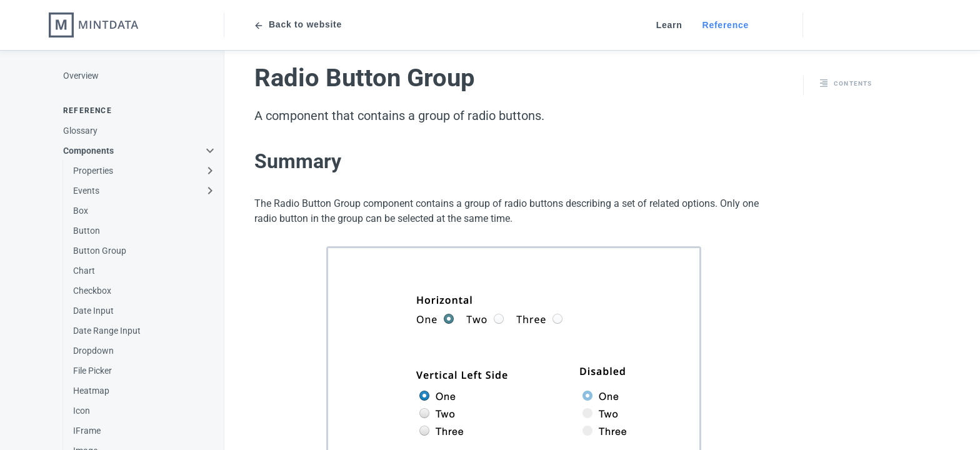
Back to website (298, 25)
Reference (726, 25)
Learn (669, 25)
